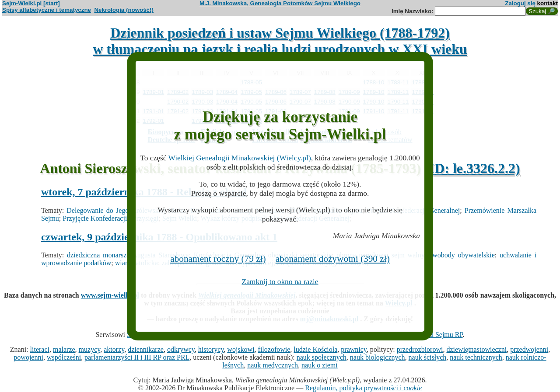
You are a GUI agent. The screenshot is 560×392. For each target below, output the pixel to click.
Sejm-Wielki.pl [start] (31, 3)
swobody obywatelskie (462, 255)
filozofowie (274, 349)
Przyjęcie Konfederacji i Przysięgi (110, 218)
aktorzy (114, 349)
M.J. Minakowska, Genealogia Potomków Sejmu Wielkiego (280, 3)
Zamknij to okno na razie (280, 281)
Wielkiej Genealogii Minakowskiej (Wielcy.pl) (240, 158)
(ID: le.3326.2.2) (472, 168)
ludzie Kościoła (315, 349)
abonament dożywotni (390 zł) (333, 259)
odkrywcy (181, 349)
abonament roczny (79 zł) (218, 259)
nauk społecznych (322, 357)
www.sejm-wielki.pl (110, 295)
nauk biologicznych (378, 357)
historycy (211, 349)
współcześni (64, 357)
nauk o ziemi (320, 365)
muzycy (90, 349)
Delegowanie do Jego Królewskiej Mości (126, 210)
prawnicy (354, 349)
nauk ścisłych (428, 357)
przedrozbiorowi (420, 349)
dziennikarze (146, 349)
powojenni (28, 357)
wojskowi (241, 349)
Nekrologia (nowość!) (124, 10)
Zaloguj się (520, 3)
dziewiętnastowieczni (476, 349)
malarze (64, 349)
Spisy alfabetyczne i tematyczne (47, 10)
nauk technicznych (476, 357)
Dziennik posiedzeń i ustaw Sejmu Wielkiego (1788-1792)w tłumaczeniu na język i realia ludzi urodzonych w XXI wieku (280, 41)
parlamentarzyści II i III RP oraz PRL (137, 357)
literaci (40, 349)
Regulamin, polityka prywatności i (363, 388)
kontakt (548, 3)
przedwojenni (529, 349)
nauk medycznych (273, 365)
